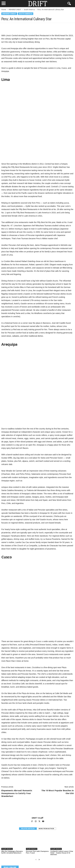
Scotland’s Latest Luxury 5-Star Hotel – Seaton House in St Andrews (62, 781)
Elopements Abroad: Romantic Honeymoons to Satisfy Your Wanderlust (17, 721)
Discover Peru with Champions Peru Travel (37, 780)
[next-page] (39, 787)
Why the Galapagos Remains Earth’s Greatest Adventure (12, 780)
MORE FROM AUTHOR (46, 757)
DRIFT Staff (37, 746)
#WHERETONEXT (15, 10)
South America (29, 10)
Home (4, 10)
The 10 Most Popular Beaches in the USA (57, 720)
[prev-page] (36, 787)
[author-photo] (37, 737)
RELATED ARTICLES (28, 757)
